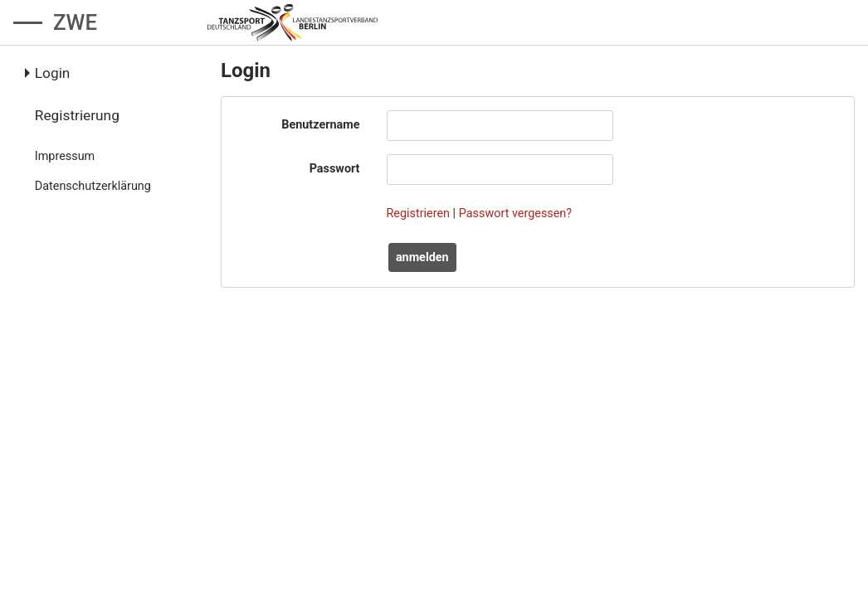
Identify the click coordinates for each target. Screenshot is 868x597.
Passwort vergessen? (515, 214)
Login (53, 73)
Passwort (335, 169)
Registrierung (77, 115)
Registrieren (419, 214)
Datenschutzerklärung (93, 186)
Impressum (65, 156)
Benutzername (320, 125)
